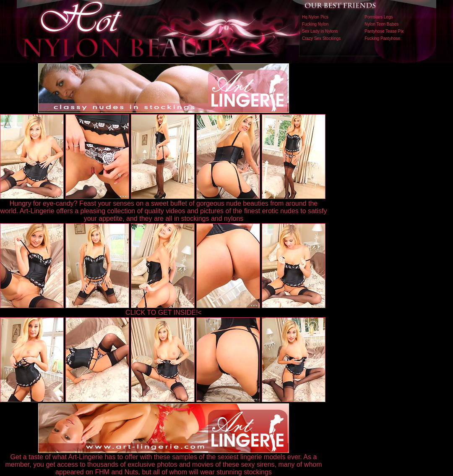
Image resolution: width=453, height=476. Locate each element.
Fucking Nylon (315, 24)
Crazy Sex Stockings (321, 38)
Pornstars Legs (379, 17)
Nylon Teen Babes (381, 24)
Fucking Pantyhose (382, 38)
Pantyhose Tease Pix (384, 31)
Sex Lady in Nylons (320, 31)
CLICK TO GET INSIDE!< (164, 313)
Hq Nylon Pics (315, 17)
